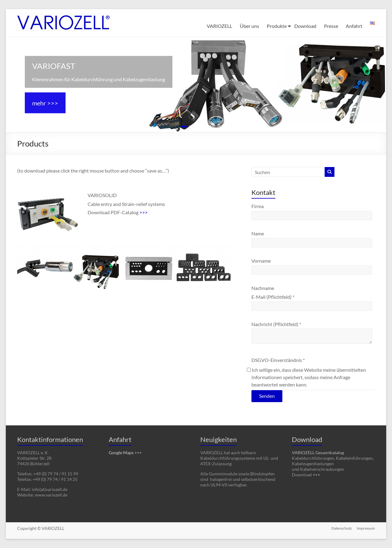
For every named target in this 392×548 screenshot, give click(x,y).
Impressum (366, 528)
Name (258, 233)
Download (305, 26)
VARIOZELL (219, 26)
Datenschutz (342, 528)
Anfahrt (354, 26)
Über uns (249, 26)
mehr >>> (45, 103)
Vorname (261, 261)
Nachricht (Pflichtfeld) (276, 324)
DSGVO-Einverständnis (278, 360)
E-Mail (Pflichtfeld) (273, 297)
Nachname (263, 288)
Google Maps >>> (125, 453)
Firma (258, 206)
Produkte (277, 26)
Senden (267, 396)
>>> (143, 212)
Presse (331, 26)
